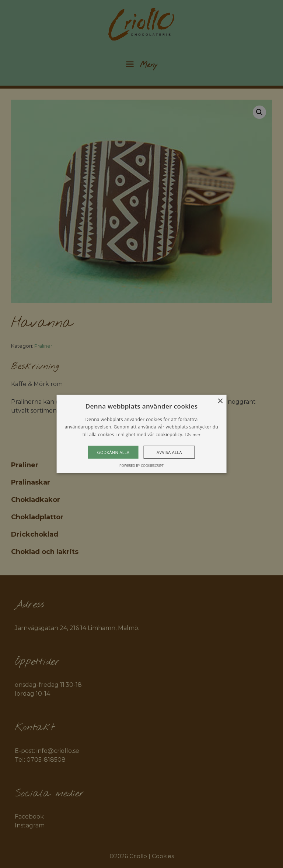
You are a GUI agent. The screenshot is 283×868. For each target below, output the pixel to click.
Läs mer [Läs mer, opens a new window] (193, 435)
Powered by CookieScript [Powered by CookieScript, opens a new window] (141, 466)
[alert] (141, 434)
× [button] (220, 401)
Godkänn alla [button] (113, 452)
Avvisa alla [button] (169, 452)
